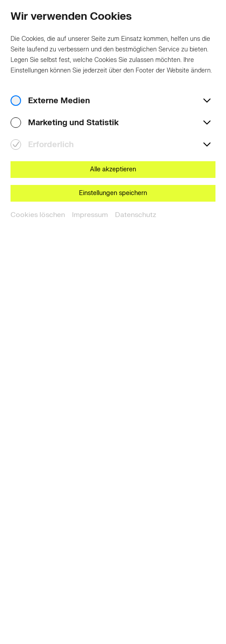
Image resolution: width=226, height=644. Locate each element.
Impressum (90, 215)
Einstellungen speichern (113, 193)
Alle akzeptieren (113, 169)
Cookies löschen (38, 215)
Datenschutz (136, 215)
